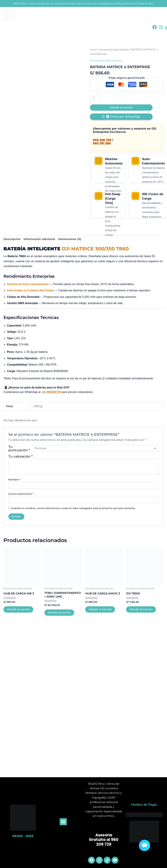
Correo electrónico (21, 494)
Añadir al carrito (121, 107)
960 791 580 (102, 143)
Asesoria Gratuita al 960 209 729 (104, 840)
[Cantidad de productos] (95, 98)
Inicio (93, 50)
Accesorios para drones (114, 50)
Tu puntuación (19, 448)
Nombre (14, 480)
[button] (63, 822)
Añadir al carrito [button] (18, 609)
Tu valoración (21, 456)
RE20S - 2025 (23, 836)
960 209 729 (102, 140)
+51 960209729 (51, 392)
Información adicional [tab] (39, 239)
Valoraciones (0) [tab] (70, 239)
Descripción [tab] (12, 239)
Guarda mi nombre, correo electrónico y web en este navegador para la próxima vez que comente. (73, 508)
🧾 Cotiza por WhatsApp (123, 117)
